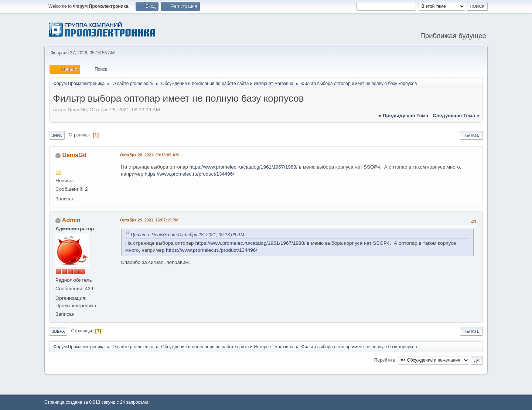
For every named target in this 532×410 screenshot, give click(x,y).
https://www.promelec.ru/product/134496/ (190, 174)
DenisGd (74, 155)
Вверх (58, 331)
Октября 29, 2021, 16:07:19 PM (149, 220)
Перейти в (385, 360)
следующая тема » (456, 116)
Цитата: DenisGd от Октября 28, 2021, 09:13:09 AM (187, 235)
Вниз (57, 135)
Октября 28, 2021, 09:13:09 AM (149, 155)
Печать (471, 135)
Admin (71, 220)
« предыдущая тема (403, 116)
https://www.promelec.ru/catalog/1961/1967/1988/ (244, 167)
